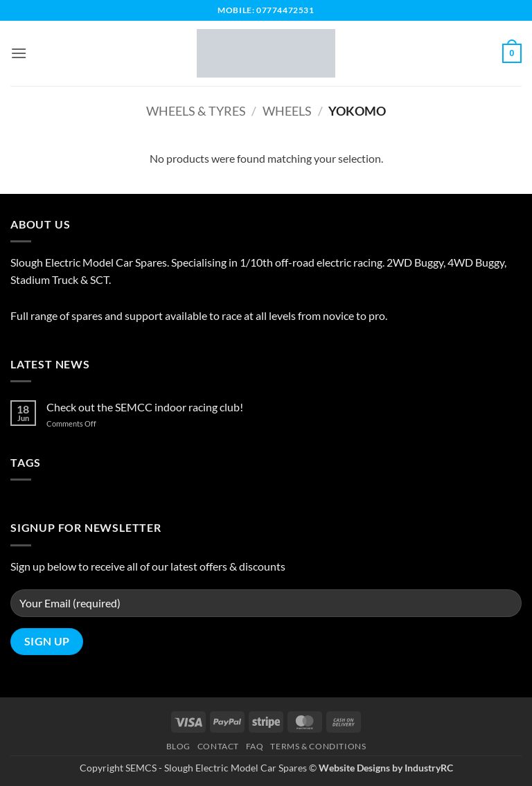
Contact (218, 746)
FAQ (255, 746)
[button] (19, 53)
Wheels (287, 111)
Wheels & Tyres (196, 111)
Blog (178, 746)
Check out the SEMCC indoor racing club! (145, 407)
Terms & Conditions (318, 746)
